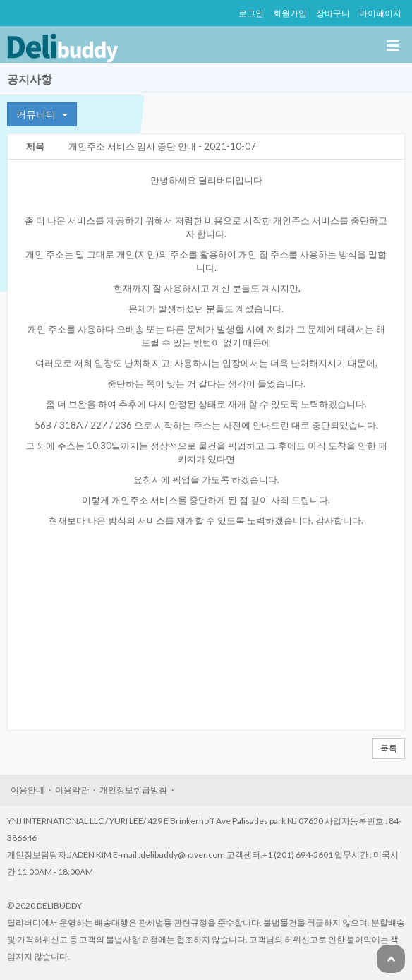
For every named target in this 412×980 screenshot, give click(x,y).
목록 (389, 748)
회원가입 (290, 13)
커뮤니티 (42, 114)
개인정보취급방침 (133, 790)
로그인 (251, 13)
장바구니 (333, 13)
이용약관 (72, 790)
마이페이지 (380, 13)
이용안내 (28, 790)
